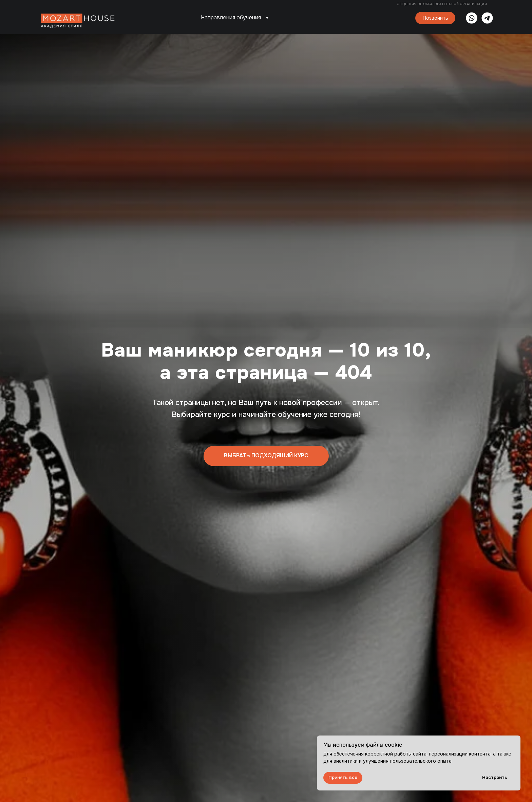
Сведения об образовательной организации (443, 4)
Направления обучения (231, 17)
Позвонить (435, 18)
